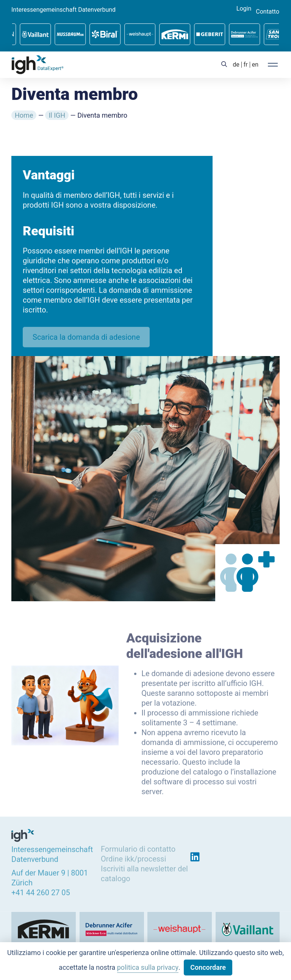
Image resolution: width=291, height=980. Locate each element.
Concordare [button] (208, 967)
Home (24, 115)
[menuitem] (236, 65)
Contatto (268, 12)
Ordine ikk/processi (133, 858)
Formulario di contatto (138, 848)
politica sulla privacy (148, 967)
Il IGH (57, 115)
